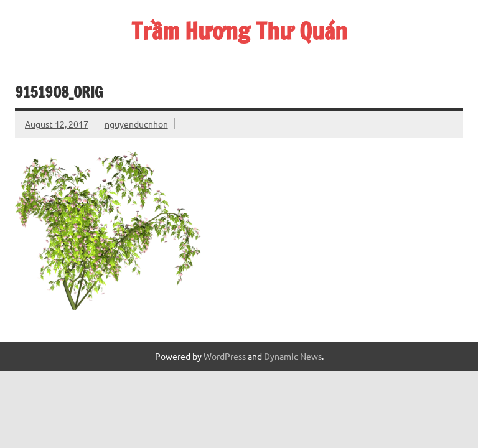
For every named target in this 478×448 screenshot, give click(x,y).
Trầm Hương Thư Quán (239, 31)
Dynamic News (293, 356)
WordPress (225, 356)
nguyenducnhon (136, 124)
